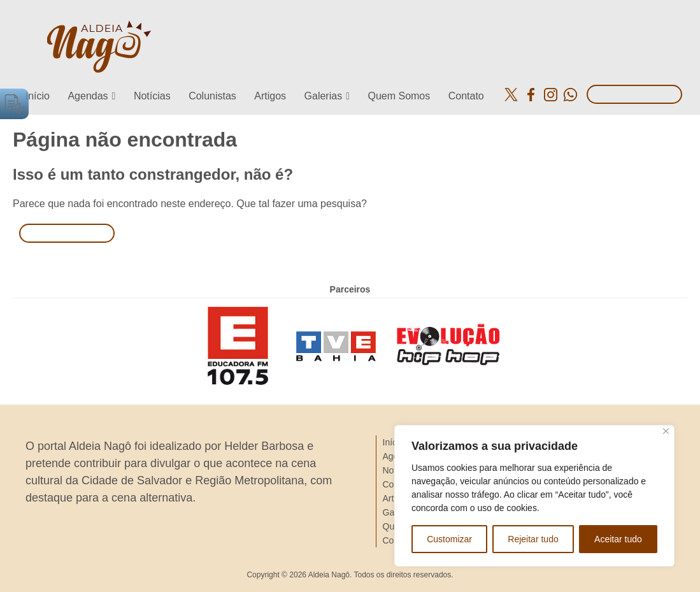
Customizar (449, 539)
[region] (534, 496)
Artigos (270, 96)
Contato (466, 96)
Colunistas (212, 96)
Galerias (324, 96)
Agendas (88, 96)
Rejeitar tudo (533, 539)
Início (38, 96)
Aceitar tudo (618, 539)
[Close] (666, 431)
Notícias (152, 96)
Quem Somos (399, 96)
